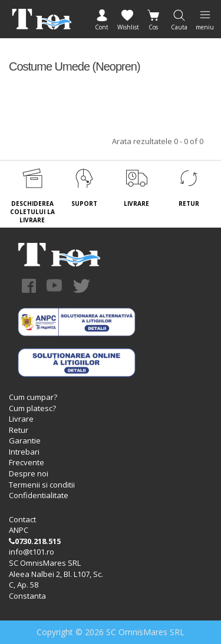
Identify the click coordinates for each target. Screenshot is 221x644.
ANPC (19, 530)
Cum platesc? (32, 408)
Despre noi (29, 473)
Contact (22, 519)
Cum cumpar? (33, 397)
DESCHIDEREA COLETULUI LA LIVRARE (32, 212)
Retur (19, 430)
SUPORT (84, 203)
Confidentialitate (39, 495)
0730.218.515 (35, 541)
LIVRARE (136, 203)
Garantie (25, 441)
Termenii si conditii (42, 485)
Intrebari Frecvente (27, 457)
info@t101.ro (32, 552)
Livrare (21, 419)
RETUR (189, 203)
